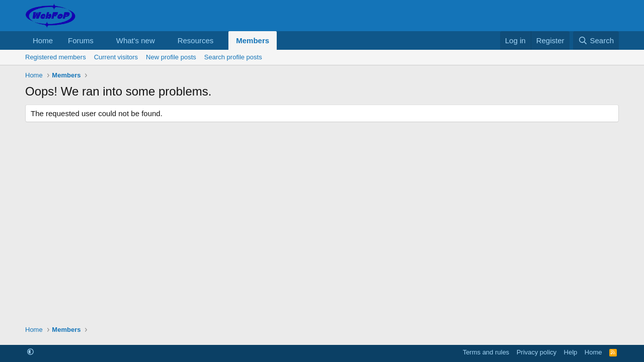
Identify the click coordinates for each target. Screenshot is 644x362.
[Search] (596, 40)
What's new (136, 40)
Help (571, 352)
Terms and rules (486, 352)
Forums (81, 40)
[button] (102, 40)
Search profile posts (233, 57)
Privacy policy (537, 352)
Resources (196, 40)
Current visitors (116, 57)
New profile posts (171, 57)
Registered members (56, 57)
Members (253, 40)
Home (43, 40)
